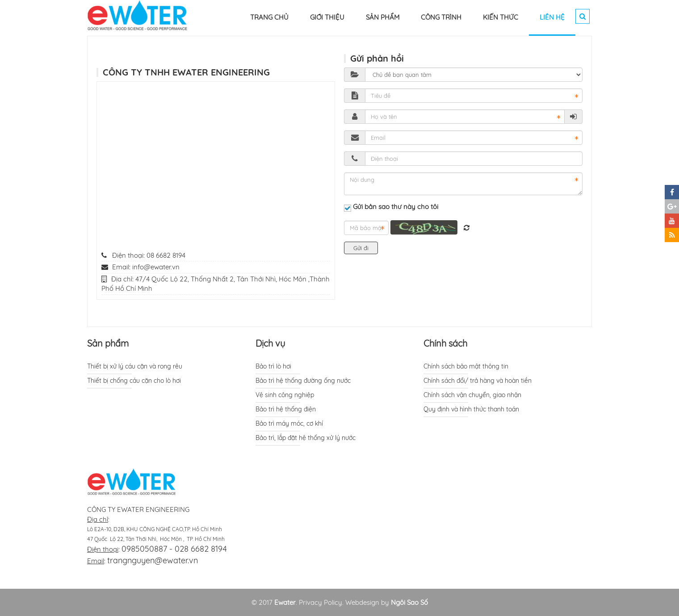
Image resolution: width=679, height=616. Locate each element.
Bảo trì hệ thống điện (286, 409)
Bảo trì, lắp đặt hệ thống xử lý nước (306, 438)
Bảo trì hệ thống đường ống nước (303, 381)
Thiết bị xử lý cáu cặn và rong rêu (135, 366)
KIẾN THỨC (501, 17)
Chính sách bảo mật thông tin (466, 366)
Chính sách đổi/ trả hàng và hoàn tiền (478, 381)
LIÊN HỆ (552, 17)
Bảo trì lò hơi (273, 366)
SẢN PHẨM (383, 17)
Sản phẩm (108, 343)
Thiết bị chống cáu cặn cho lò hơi (134, 381)
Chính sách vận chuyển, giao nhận (472, 395)
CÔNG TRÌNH (441, 17)
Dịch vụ (270, 343)
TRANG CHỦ (269, 17)
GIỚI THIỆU (327, 17)
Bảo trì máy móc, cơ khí (289, 423)
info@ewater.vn (156, 267)
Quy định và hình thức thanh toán (471, 409)
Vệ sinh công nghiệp (285, 395)
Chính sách (445, 343)
